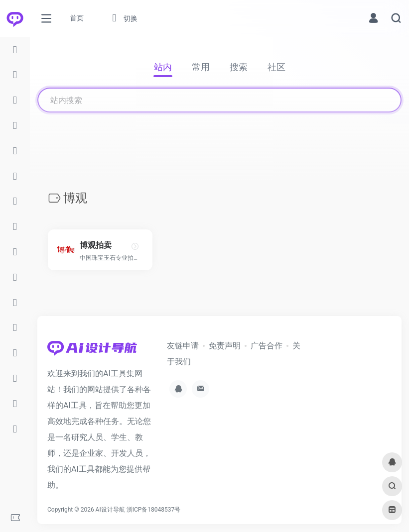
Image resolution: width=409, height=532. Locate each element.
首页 (77, 18)
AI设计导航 (110, 510)
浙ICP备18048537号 (154, 510)
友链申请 (183, 346)
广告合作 (267, 346)
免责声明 (225, 346)
